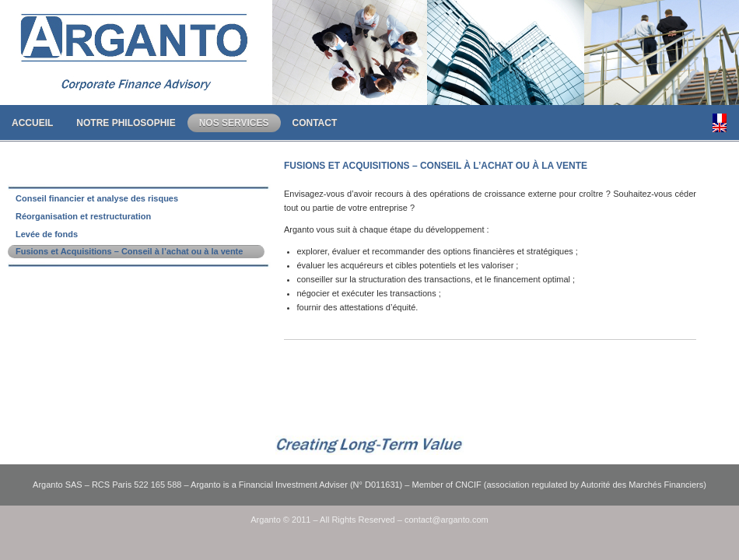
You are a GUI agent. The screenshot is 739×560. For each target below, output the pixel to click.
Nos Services (234, 123)
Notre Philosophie (126, 123)
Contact (315, 123)
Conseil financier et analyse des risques (97, 198)
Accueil (32, 123)
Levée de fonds (47, 234)
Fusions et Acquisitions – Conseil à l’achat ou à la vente (129, 251)
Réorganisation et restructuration (83, 216)
